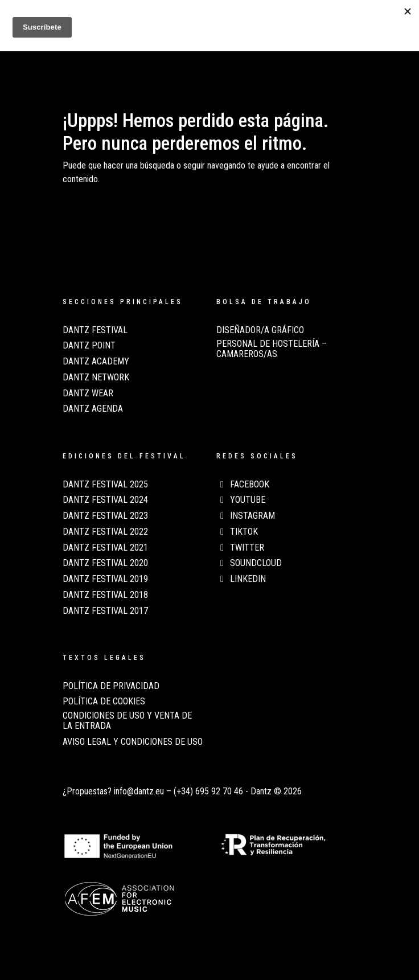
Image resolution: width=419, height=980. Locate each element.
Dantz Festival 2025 (105, 485)
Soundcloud (249, 563)
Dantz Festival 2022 (105, 532)
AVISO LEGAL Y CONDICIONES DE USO (133, 742)
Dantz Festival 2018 (105, 595)
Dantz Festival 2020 (105, 563)
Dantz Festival (95, 330)
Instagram (246, 516)
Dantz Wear (88, 393)
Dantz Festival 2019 (105, 579)
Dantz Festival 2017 (105, 611)
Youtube (241, 500)
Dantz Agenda (93, 409)
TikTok (237, 532)
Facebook (243, 485)
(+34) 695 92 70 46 (208, 791)
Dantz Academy (96, 362)
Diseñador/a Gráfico (260, 330)
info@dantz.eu (139, 791)
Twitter (240, 548)
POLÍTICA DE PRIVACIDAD (111, 686)
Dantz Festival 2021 (105, 548)
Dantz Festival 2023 (105, 516)
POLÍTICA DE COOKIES (104, 702)
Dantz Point (89, 346)
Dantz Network (96, 378)
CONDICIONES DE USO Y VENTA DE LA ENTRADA (127, 721)
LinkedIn (241, 579)
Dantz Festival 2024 (105, 500)
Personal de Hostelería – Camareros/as (272, 349)
